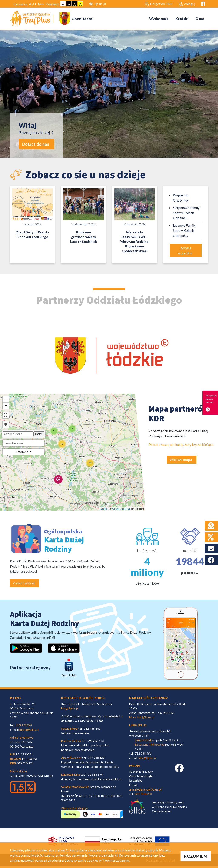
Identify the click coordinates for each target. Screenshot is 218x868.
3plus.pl (97, 4)
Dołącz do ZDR (158, 4)
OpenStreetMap (121, 510)
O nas (200, 19)
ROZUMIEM (196, 856)
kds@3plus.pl (70, 710)
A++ (41, 4)
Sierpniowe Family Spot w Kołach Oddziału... (186, 214)
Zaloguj (187, 4)
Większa (181, 461)
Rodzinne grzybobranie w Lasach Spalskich (84, 238)
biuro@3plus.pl (29, 731)
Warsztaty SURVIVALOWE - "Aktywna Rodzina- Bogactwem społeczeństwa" (135, 243)
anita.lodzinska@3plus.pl (145, 791)
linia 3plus (138, 727)
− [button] (6, 407)
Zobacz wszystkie (185, 252)
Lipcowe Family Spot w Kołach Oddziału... (184, 232)
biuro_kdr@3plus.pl (142, 719)
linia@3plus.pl (148, 759)
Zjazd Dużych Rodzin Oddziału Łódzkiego (32, 236)
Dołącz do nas (36, 146)
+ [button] (6, 401)
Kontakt (182, 19)
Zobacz (24, 585)
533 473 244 (24, 727)
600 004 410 (143, 795)
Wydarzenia (159, 19)
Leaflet (104, 510)
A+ (34, 4)
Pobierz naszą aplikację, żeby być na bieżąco (181, 446)
